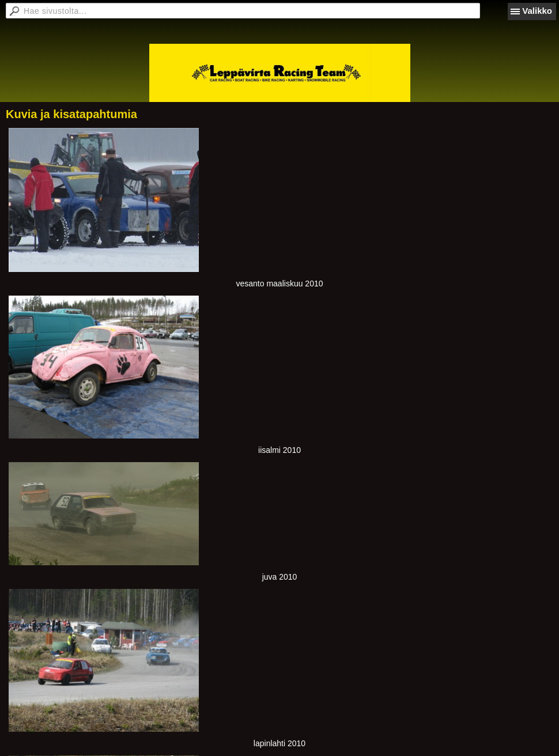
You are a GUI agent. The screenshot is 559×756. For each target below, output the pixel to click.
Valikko (537, 11)
